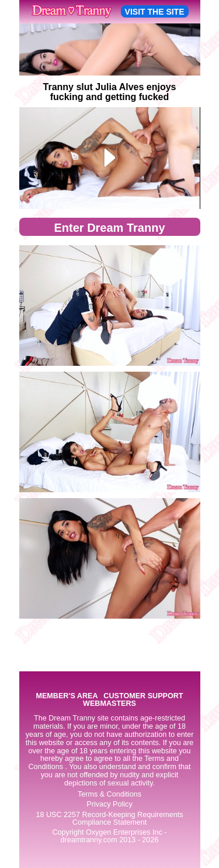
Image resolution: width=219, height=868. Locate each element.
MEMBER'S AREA (67, 696)
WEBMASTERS (109, 704)
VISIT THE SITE (155, 12)
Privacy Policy (109, 804)
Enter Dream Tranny (109, 228)
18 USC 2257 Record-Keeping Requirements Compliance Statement (109, 819)
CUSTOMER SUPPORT (143, 696)
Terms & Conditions (109, 794)
